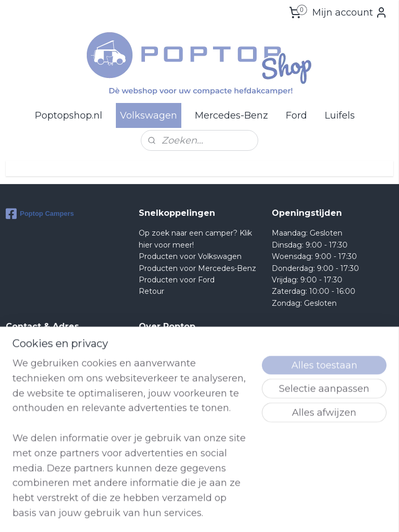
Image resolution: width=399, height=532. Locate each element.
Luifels (340, 115)
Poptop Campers (40, 214)
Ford (296, 115)
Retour (151, 291)
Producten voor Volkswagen (190, 256)
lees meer (179, 463)
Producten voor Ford (177, 280)
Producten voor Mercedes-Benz (197, 268)
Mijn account (350, 12)
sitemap (235, 513)
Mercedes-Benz (231, 115)
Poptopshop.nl (69, 115)
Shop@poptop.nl (48, 405)
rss (254, 513)
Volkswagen (149, 115)
